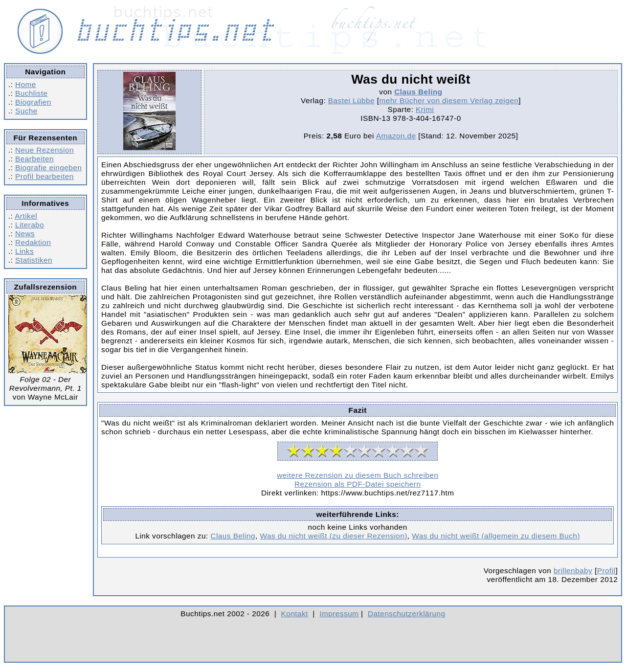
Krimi (425, 109)
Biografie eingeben (48, 168)
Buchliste (31, 93)
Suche (26, 111)
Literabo (30, 225)
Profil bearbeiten (45, 176)
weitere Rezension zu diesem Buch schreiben (358, 475)
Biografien (33, 102)
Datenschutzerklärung (407, 614)
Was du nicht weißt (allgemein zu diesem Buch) (496, 536)
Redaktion (33, 242)
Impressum (339, 614)
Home (26, 84)
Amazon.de (396, 136)
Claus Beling (418, 92)
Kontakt (295, 614)
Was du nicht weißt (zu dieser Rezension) (334, 536)
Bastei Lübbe (351, 101)
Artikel (26, 216)
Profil (606, 571)
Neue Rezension (45, 150)
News (25, 234)
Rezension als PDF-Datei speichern (358, 484)
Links (24, 251)
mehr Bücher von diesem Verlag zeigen (449, 101)
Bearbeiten (34, 159)
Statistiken (34, 260)
